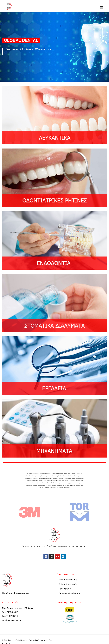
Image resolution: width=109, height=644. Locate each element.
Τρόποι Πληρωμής (68, 580)
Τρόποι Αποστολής (68, 584)
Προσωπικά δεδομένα (69, 593)
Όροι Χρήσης (65, 589)
